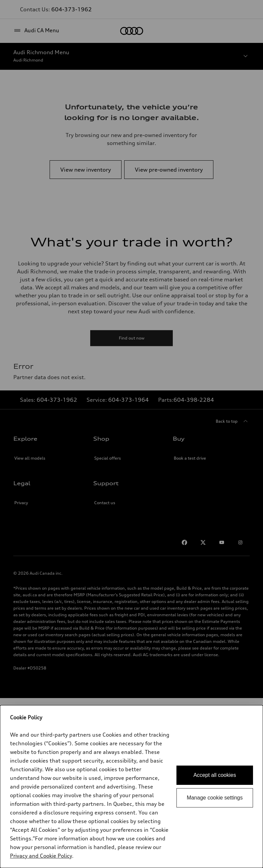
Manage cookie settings (215, 798)
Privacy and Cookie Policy (41, 856)
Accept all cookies (215, 775)
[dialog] (131, 787)
